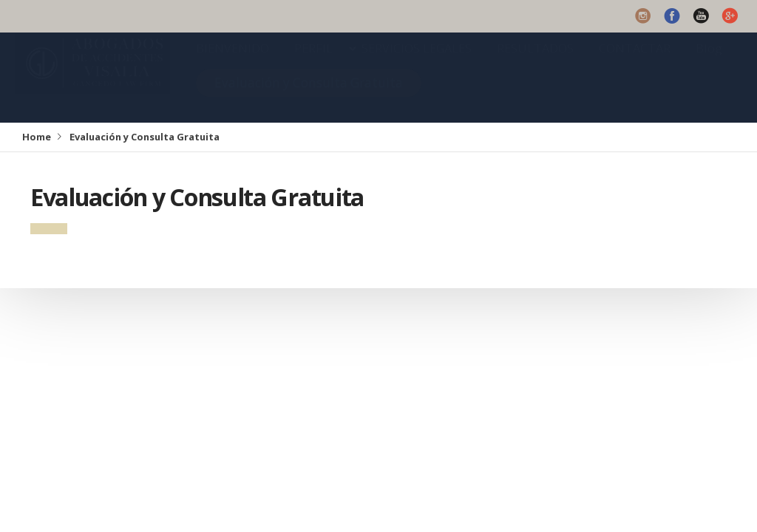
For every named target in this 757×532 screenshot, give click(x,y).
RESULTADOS (535, 63)
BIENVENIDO (232, 63)
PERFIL (313, 63)
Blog (709, 63)
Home (37, 137)
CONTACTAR (635, 63)
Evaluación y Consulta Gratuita (309, 97)
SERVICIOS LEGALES (417, 63)
